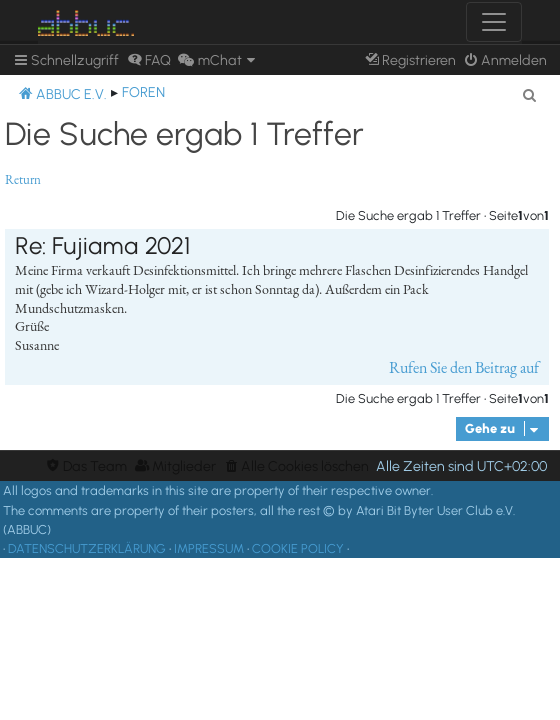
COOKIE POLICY (298, 548)
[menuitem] (149, 60)
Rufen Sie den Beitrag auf (464, 367)
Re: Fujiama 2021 (102, 246)
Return (23, 180)
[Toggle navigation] (494, 22)
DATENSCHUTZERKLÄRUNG (87, 548)
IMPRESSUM (209, 548)
